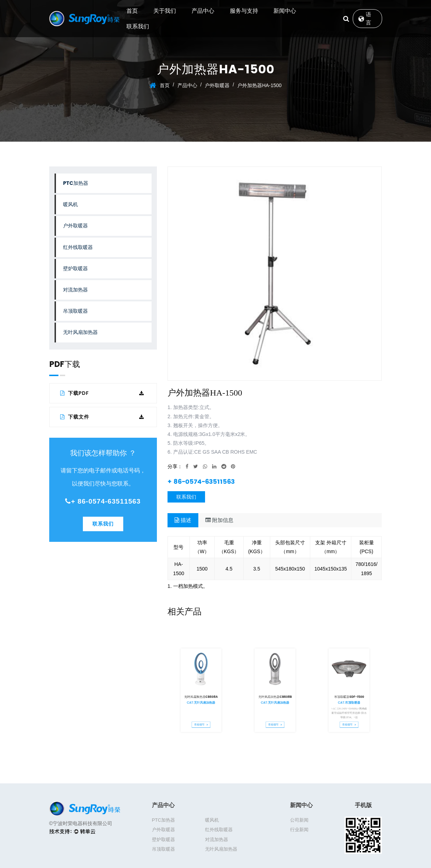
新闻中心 (285, 11)
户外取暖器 (217, 85)
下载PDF (102, 393)
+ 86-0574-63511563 (103, 501)
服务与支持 (244, 11)
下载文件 (102, 417)
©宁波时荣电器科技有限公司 (81, 823)
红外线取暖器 (78, 247)
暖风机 (70, 205)
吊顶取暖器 (75, 311)
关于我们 (165, 11)
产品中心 (203, 11)
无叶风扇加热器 (80, 332)
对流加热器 (75, 290)
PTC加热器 (76, 183)
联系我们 (138, 26)
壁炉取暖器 (75, 269)
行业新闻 (299, 830)
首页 (132, 11)
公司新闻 (299, 820)
